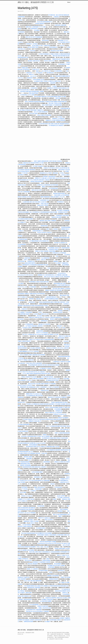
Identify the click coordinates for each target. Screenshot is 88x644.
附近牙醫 (66, 309)
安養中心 (26, 260)
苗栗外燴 (37, 317)
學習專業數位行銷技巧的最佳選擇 (38, 282)
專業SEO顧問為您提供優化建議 (58, 586)
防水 (39, 61)
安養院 (37, 251)
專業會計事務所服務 (31, 110)
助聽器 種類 (53, 438)
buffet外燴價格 (36, 80)
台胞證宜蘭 (35, 231)
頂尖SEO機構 (39, 533)
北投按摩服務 (53, 535)
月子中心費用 (26, 373)
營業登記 (28, 341)
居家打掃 (35, 61)
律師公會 (53, 197)
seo (61, 195)
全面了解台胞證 (36, 202)
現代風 (42, 80)
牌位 (48, 241)
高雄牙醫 (22, 91)
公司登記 (62, 173)
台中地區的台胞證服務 (31, 326)
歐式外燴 (33, 51)
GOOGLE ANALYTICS (49, 61)
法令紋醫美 (37, 30)
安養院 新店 (32, 317)
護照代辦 (58, 98)
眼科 (23, 596)
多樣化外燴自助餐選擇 (61, 591)
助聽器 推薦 (25, 68)
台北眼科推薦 (26, 202)
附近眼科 (30, 61)
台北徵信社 (33, 491)
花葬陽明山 (55, 119)
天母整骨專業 (40, 331)
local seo (62, 46)
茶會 (67, 71)
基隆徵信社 (65, 499)
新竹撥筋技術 (52, 15)
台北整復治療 (53, 426)
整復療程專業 (44, 226)
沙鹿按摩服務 (46, 462)
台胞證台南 (30, 360)
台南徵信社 (56, 414)
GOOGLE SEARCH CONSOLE (44, 232)
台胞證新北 (56, 17)
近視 (67, 586)
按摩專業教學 (34, 29)
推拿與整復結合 (53, 47)
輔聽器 (26, 360)
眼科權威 (25, 239)
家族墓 (67, 163)
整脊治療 (59, 419)
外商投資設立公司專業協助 (59, 253)
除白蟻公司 (57, 243)
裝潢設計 (67, 124)
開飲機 (22, 465)
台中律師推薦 (44, 333)
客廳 (35, 487)
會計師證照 (41, 404)
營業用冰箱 (44, 373)
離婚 (37, 71)
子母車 (46, 317)
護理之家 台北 (29, 452)
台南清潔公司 (58, 397)
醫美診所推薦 (50, 102)
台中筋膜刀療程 (51, 178)
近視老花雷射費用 (55, 552)
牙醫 (36, 396)
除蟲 (27, 509)
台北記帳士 (65, 598)
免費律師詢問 (25, 265)
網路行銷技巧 (39, 552)
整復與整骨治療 (26, 508)
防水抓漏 (25, 419)
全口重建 (61, 54)
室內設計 (24, 496)
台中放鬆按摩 (65, 589)
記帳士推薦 (47, 221)
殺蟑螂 (24, 550)
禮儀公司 (21, 231)
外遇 (66, 528)
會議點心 (27, 212)
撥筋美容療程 (61, 338)
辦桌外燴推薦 (56, 365)
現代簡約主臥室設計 (52, 379)
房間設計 (59, 438)
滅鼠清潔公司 (51, 397)
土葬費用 (42, 91)
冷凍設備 (25, 306)
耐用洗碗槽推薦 (33, 445)
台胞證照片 (61, 125)
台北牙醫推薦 (34, 404)
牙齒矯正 (47, 535)
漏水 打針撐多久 (49, 520)
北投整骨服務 (53, 620)
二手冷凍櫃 (59, 498)
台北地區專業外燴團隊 (46, 601)
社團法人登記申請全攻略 (45, 608)
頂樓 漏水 (41, 324)
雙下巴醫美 (62, 582)
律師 (31, 202)
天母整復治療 (31, 334)
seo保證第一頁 (24, 380)
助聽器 (51, 105)
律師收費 (31, 102)
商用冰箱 (36, 351)
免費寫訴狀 (26, 521)
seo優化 (29, 328)
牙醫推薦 (52, 78)
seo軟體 (37, 23)
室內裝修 (22, 171)
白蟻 (67, 557)
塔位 (53, 275)
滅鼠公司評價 (56, 447)
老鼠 (34, 384)
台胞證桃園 (29, 458)
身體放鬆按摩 (45, 161)
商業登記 (27, 171)
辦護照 (64, 56)
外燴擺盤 (54, 542)
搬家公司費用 (54, 302)
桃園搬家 (56, 261)
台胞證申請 (63, 482)
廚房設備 (24, 185)
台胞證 (36, 114)
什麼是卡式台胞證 (34, 521)
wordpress (20, 42)
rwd (26, 287)
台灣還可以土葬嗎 (53, 81)
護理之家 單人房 (35, 372)
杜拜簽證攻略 (58, 487)
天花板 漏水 (44, 178)
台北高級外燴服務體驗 (24, 424)
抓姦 (22, 346)
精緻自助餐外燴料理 (30, 263)
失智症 (59, 81)
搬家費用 (58, 450)
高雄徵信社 (29, 44)
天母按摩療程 (29, 312)
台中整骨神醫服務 (22, 351)
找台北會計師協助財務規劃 (28, 533)
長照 (39, 396)
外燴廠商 (20, 266)
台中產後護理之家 (53, 125)
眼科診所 (30, 306)
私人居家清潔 (52, 317)
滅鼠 (59, 302)
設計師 (44, 443)
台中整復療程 (32, 513)
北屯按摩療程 (58, 409)
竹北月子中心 (21, 287)
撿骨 (48, 282)
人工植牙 (50, 387)
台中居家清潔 (55, 387)
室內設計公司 (50, 348)
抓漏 (30, 27)
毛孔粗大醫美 (35, 46)
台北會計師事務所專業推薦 (58, 120)
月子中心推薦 (31, 95)
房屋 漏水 (45, 365)
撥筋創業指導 (52, 176)
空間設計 (24, 377)
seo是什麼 (46, 204)
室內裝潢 (22, 547)
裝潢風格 (66, 304)
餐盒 (20, 596)
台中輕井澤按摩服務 (44, 54)
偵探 (19, 469)
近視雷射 (21, 319)
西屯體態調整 (48, 115)
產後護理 (52, 290)
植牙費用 (39, 97)
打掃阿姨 (24, 197)
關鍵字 (41, 472)
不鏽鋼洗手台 (40, 110)
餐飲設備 (55, 56)
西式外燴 (32, 114)
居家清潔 (27, 170)
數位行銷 (37, 294)
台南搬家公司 (46, 586)
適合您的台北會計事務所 (57, 51)
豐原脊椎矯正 (21, 294)
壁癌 (34, 610)
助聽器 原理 (40, 205)
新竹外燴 (51, 103)
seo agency (21, 537)
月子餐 (41, 46)
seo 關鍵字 (58, 263)
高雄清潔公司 (61, 571)
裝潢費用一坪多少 (36, 547)
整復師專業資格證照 (65, 433)
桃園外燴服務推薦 (45, 197)
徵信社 (69, 426)
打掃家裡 (24, 341)
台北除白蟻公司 (37, 421)
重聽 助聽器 (35, 467)
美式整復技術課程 (41, 528)
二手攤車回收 (56, 362)
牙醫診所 (24, 110)
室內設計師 (63, 178)
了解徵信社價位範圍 (56, 217)
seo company (38, 334)
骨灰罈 (19, 212)
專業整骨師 (30, 78)
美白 (24, 334)
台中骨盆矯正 (39, 73)
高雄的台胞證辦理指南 (45, 302)
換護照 (59, 97)
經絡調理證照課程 (27, 467)
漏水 (39, 467)
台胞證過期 (57, 25)
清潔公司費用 (45, 105)
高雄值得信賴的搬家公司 (40, 102)
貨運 (42, 396)
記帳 (47, 265)
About (69, 2)
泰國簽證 (63, 229)
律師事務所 (32, 170)
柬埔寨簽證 (42, 294)
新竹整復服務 (32, 453)
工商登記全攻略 (57, 103)
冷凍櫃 (24, 526)
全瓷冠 (51, 572)
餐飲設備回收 (63, 295)
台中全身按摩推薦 (34, 605)
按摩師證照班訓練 (28, 622)
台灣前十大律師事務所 (41, 387)
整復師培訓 (28, 547)
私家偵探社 (42, 180)
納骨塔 (19, 197)
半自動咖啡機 (66, 210)
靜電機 (67, 171)
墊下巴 (22, 360)
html (20, 56)
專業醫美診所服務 (54, 299)
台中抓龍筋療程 (33, 265)
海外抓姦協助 (26, 620)
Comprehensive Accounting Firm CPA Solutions (49, 543)
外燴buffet (36, 180)
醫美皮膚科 (29, 593)
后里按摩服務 (56, 576)
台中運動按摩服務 (34, 241)
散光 (57, 15)
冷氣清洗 (47, 180)
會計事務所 (51, 334)
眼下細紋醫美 (63, 59)
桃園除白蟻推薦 (58, 102)
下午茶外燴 (41, 124)
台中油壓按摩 (45, 377)
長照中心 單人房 (24, 513)
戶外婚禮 (28, 404)
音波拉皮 (59, 161)
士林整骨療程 (43, 200)
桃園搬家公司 (41, 275)
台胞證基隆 (63, 25)
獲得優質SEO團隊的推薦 (62, 76)
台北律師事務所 (47, 185)
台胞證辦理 (53, 83)
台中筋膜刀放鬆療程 (38, 166)
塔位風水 (65, 402)
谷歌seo (56, 423)
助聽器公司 (38, 178)
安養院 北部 (66, 535)
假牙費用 (30, 219)
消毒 (30, 93)
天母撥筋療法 (59, 216)
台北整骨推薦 (30, 436)
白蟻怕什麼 (40, 586)
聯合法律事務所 (40, 379)
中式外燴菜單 (21, 170)
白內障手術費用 (61, 285)
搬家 (67, 108)
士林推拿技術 (34, 88)
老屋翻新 (62, 618)
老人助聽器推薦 (45, 258)
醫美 (68, 506)
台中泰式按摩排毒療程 (52, 97)
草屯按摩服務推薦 (33, 365)
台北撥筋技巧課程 (39, 81)
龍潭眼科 (46, 571)
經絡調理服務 (35, 93)
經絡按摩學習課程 (50, 340)
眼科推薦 (46, 404)
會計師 (29, 47)
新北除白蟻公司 (26, 90)
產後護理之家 (43, 173)
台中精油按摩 (58, 413)
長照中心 (58, 168)
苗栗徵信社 (21, 577)
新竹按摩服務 (51, 248)
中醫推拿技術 (55, 59)
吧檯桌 (56, 249)
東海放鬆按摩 (29, 447)
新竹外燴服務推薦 (38, 37)
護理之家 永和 (45, 314)
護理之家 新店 (29, 37)
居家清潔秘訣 (62, 170)
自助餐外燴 (40, 185)
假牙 (20, 249)
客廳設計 (27, 294)
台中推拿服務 (62, 42)
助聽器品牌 (66, 15)
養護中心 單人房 (60, 197)
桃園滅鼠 (49, 576)
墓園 (27, 27)
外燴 (42, 163)
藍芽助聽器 (24, 487)
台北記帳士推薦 (40, 384)
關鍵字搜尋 (60, 426)
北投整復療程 (21, 32)
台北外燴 (36, 314)
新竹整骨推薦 (54, 185)
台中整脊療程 (24, 95)
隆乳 (48, 229)
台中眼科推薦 (60, 535)
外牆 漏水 (54, 161)
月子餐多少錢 (66, 407)
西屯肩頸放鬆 (44, 287)
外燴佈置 (30, 419)
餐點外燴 (67, 285)
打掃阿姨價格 (61, 64)
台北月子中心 (36, 419)
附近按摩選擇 (42, 355)
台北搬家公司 (22, 222)
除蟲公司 (48, 413)
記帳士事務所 (61, 289)
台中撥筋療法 (61, 119)
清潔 (35, 97)
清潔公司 (38, 333)
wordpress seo (38, 394)
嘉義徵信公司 (64, 243)
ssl (61, 297)
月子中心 (66, 40)
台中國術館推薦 (29, 324)
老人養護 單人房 (46, 71)
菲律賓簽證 (51, 249)
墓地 (36, 586)
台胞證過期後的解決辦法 (64, 357)
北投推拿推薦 (38, 620)
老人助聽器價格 (46, 481)
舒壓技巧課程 (35, 47)
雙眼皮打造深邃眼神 (63, 418)
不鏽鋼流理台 (65, 263)
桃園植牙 (47, 290)
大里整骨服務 (35, 27)
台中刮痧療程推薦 (53, 188)
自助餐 (27, 91)
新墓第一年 (30, 569)
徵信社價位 (32, 552)
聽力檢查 (40, 316)
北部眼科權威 (52, 251)
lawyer (26, 581)
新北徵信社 (40, 611)
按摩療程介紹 (31, 261)
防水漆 (39, 22)
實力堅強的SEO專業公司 (35, 163)
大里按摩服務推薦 (45, 212)
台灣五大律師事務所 (37, 363)
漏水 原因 (63, 283)
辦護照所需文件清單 (31, 377)
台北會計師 (43, 202)
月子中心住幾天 (26, 499)
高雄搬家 (49, 533)
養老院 (67, 216)
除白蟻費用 (45, 334)
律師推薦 (60, 311)
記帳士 (49, 373)
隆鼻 (33, 306)
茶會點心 (46, 306)
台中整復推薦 (33, 287)
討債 (29, 460)
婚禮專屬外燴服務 (25, 314)
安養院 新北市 (36, 69)
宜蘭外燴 (44, 97)
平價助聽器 (46, 611)
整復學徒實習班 (65, 450)
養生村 (38, 260)
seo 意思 (51, 277)
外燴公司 (42, 340)
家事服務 (45, 176)
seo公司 (58, 178)
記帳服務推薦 (21, 17)
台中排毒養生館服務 (23, 219)
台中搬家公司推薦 (53, 54)
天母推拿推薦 (38, 489)
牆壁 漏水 (39, 299)
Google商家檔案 (22, 244)
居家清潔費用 (57, 283)
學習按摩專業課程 (39, 306)
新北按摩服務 (66, 265)
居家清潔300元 (41, 487)
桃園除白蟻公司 (30, 394)
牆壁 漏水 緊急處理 (33, 564)
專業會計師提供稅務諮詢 (60, 88)
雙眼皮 (44, 187)
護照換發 (55, 193)
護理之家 (30, 384)
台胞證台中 (31, 74)
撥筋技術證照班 (28, 599)
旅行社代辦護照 (24, 355)
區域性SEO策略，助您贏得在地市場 (58, 212)
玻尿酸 (34, 379)
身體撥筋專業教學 (54, 579)
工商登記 (46, 81)
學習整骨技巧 (61, 202)
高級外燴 (60, 56)
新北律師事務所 (58, 71)
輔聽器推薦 (39, 581)
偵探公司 (43, 260)
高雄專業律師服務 (66, 227)
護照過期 (50, 365)
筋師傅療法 (21, 175)
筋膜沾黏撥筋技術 (43, 112)
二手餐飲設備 (46, 46)
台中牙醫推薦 (58, 275)
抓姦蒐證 (68, 370)
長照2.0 (27, 102)
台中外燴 (28, 197)
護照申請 (20, 90)
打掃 (68, 88)
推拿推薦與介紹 (38, 477)
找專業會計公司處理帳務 (39, 562)
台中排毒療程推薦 (57, 105)
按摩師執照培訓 (45, 390)
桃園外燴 (64, 397)
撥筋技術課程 (62, 193)
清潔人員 (22, 49)
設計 (26, 334)
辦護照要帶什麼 (24, 57)
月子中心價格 (42, 27)
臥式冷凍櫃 (23, 492)
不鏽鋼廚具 (67, 618)
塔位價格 (64, 97)
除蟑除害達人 (59, 317)
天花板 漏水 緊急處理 (59, 124)
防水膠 (23, 212)
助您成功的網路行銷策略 (56, 407)
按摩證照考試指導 (58, 312)
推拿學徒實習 (45, 40)
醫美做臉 (55, 173)
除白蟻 (32, 499)
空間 (61, 430)
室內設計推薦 (53, 419)
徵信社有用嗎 (45, 419)
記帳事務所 (35, 355)
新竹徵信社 (52, 168)
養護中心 (59, 555)
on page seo (39, 443)
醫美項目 (52, 413)
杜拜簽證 (35, 44)
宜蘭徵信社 (48, 120)
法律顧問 (32, 620)
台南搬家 (62, 565)
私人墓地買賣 (47, 324)
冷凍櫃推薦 (53, 221)
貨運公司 (36, 436)
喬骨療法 (52, 319)
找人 (31, 212)
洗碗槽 (30, 457)
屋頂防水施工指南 (49, 124)
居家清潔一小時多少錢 (26, 363)
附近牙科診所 (28, 560)
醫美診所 (54, 297)
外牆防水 (59, 620)
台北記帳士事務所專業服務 (60, 238)
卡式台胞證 (59, 210)
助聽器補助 (49, 447)
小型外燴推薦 (48, 275)
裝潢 (41, 419)
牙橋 (48, 200)
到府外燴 (61, 15)
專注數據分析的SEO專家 (52, 380)
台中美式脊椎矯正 (27, 525)
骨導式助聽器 (41, 535)
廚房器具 (51, 377)
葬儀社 (65, 426)
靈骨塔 (68, 59)
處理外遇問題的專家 (34, 91)
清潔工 (36, 161)
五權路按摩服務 (46, 560)
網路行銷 (64, 102)
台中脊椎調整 (52, 384)
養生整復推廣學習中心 (47, 22)
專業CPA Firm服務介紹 (65, 336)
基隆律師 (42, 23)
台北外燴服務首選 (31, 396)
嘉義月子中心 (33, 340)
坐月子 (48, 426)
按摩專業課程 (44, 321)
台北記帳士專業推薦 (35, 348)
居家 (61, 411)
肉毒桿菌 (53, 598)
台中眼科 (49, 173)
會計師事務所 (24, 348)
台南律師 (47, 299)
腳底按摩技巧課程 (26, 464)
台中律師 (41, 251)
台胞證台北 (57, 462)
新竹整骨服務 (58, 290)
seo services (33, 76)
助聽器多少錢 (28, 596)
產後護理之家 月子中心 (27, 180)
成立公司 (65, 545)
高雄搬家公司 (50, 88)
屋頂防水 (26, 453)
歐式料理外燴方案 (65, 168)
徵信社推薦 (57, 195)
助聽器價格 (61, 40)
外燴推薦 (46, 251)
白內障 (50, 161)
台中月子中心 (30, 351)
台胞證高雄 (29, 73)
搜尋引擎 (66, 345)
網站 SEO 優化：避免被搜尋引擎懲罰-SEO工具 (36, 2)
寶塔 (54, 514)
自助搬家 (63, 404)
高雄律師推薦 (41, 506)
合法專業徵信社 (46, 438)
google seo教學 (65, 175)
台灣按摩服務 (29, 610)
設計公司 (36, 112)
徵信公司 (42, 317)
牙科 (60, 328)
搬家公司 (41, 231)
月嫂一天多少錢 (44, 547)
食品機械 (44, 599)
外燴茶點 (55, 229)
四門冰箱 (55, 289)
